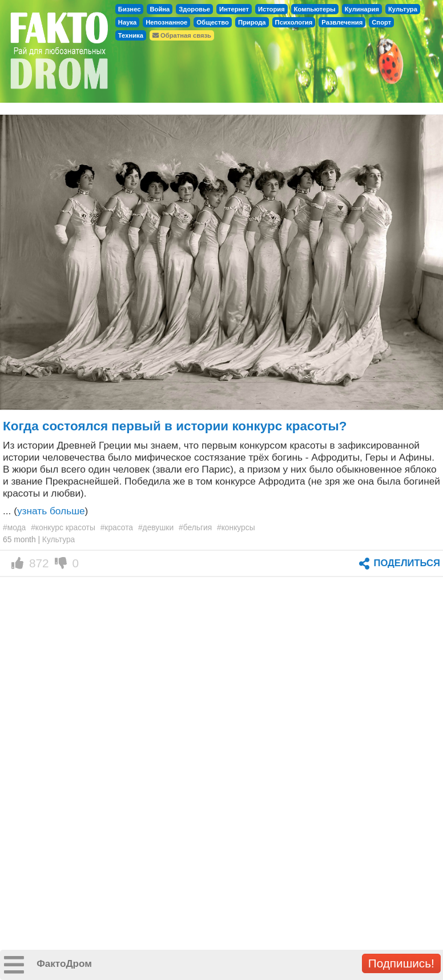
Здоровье (194, 9)
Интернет (234, 9)
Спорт (381, 22)
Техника (131, 35)
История (271, 9)
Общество (213, 22)
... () (45, 511)
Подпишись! (401, 963)
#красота (117, 527)
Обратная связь (182, 35)
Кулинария (362, 9)
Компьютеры (315, 9)
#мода (14, 527)
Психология (294, 22)
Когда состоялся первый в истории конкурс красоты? (175, 426)
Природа (252, 22)
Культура (403, 9)
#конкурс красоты (63, 527)
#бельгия (195, 527)
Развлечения (342, 22)
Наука (127, 22)
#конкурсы (236, 527)
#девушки (156, 527)
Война (160, 9)
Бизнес (130, 9)
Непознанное (166, 22)
